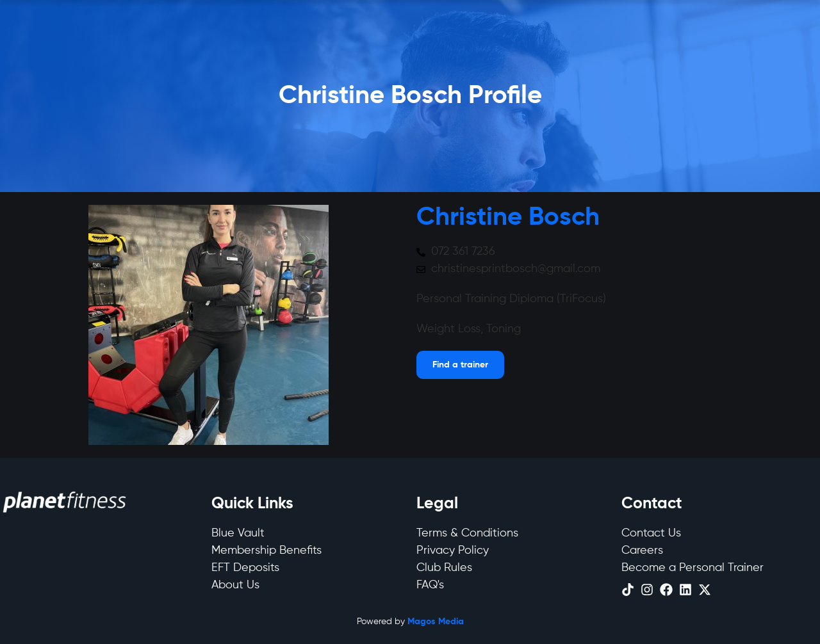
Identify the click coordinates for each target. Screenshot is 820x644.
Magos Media (436, 622)
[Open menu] (460, 365)
